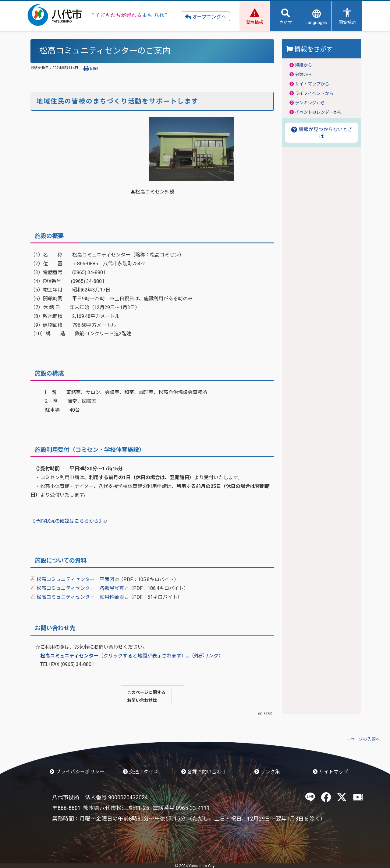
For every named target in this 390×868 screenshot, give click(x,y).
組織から (303, 65)
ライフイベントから (314, 94)
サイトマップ (331, 772)
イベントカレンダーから (318, 112)
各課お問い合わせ (204, 772)
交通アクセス (141, 772)
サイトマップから (312, 84)
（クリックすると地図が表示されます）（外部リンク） (132, 656)
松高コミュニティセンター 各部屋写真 (79, 588)
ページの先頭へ (365, 739)
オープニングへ (206, 17)
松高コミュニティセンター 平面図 (74, 579)
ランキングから (310, 103)
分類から (303, 75)
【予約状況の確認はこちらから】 (69, 521)
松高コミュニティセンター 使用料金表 (79, 597)
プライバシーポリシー (77, 772)
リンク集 (267, 772)
